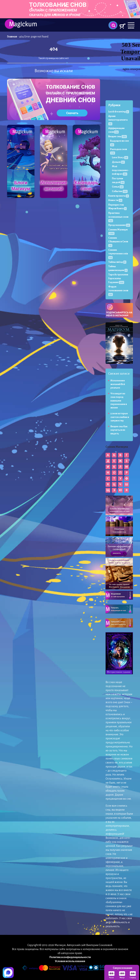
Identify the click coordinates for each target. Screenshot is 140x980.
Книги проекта (119, 196)
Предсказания (119, 225)
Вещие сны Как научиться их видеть (119, 430)
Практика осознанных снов (118, 217)
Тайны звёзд (117, 262)
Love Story (120, 157)
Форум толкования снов (118, 290)
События (120, 191)
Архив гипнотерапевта (118, 120)
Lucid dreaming (119, 112)
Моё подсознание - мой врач (121, 170)
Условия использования (70, 961)
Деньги (118, 162)
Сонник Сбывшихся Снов (118, 242)
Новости (115, 200)
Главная (12, 37)
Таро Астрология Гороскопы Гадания (118, 278)
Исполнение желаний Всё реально (118, 384)
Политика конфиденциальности (70, 957)
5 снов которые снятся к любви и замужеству (120, 417)
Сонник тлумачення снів (118, 254)
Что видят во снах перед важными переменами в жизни (119, 401)
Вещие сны (118, 136)
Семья (118, 187)
